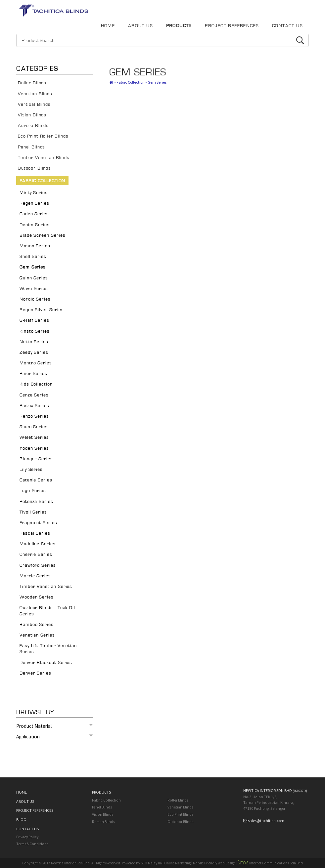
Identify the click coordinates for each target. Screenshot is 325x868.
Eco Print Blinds (180, 814)
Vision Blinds (32, 115)
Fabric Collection (42, 181)
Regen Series (34, 203)
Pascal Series (35, 533)
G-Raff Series (34, 320)
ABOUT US (140, 26)
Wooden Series (37, 597)
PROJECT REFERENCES (232, 26)
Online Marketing (177, 863)
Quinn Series (34, 278)
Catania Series (36, 480)
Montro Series (36, 363)
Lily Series (31, 470)
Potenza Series (36, 502)
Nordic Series (35, 299)
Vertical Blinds (34, 104)
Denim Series (35, 225)
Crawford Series (38, 565)
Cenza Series (34, 395)
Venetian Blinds (35, 94)
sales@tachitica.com (266, 821)
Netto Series (34, 342)
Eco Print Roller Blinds (43, 136)
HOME (108, 26)
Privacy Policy (27, 837)
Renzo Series (34, 416)
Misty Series (34, 193)
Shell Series (33, 257)
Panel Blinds (31, 147)
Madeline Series (38, 544)
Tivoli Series (33, 512)
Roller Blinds (32, 83)
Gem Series (33, 267)
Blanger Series (36, 459)
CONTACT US (287, 26)
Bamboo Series (37, 625)
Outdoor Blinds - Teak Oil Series (47, 611)
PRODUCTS (179, 26)
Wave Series (34, 289)
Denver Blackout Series (46, 663)
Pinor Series (33, 374)
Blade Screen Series (43, 235)
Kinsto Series (35, 331)
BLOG (21, 820)
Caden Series (34, 214)
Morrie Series (35, 576)
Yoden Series (34, 448)
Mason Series (35, 246)
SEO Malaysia (151, 863)
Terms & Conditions (32, 844)
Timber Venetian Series (46, 587)
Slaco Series (34, 427)
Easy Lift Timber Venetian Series (48, 649)
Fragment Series (38, 523)
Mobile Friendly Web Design (214, 863)
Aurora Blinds (33, 126)
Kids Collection (36, 384)
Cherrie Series (36, 555)
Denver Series (35, 673)
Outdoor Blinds (34, 168)
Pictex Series (34, 406)
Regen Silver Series (42, 310)
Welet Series (34, 437)
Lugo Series (33, 491)
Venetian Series (37, 635)
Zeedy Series (34, 352)
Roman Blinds (103, 822)
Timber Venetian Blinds (44, 158)
